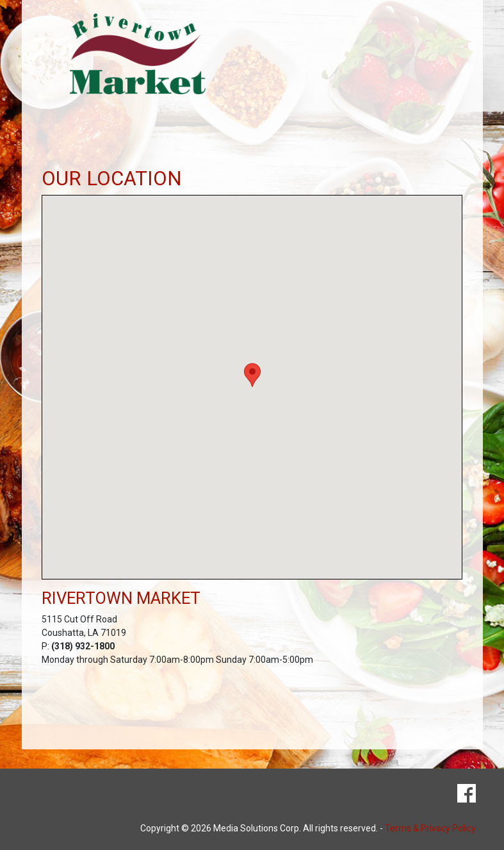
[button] (252, 375)
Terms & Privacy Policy (430, 828)
